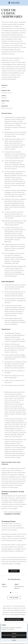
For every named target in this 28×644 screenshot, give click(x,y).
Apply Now (14, 571)
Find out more (14, 598)
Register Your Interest (14, 619)
